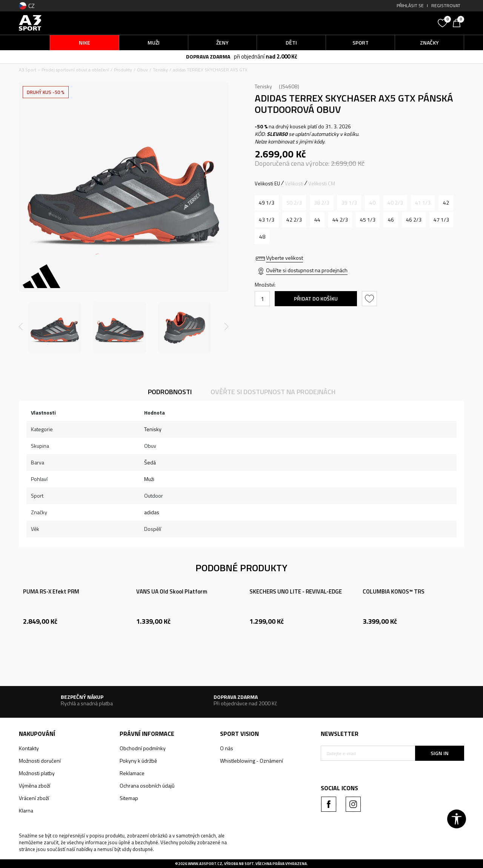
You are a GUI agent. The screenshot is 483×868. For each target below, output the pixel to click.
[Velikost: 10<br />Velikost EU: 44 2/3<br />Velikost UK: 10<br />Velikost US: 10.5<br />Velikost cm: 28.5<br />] (340, 220)
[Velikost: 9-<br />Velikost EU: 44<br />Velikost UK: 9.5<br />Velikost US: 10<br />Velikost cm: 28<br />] (317, 220)
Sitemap (129, 798)
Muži (149, 479)
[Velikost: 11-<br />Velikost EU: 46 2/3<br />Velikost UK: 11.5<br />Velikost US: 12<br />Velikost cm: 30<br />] (414, 220)
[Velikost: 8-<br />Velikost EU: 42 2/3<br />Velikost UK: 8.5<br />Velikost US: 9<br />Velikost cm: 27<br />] (294, 220)
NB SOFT (246, 864)
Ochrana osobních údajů (147, 786)
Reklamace (132, 773)
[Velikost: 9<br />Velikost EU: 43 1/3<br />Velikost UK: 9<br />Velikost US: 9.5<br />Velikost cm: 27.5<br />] (267, 220)
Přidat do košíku (316, 298)
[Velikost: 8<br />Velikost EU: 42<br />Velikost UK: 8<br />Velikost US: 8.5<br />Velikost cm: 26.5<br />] (446, 203)
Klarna (26, 810)
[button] (377, 23)
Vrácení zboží (34, 798)
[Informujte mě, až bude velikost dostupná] (294, 203)
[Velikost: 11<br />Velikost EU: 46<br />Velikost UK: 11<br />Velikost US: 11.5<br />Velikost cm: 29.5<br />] (391, 220)
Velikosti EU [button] (267, 183)
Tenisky (160, 70)
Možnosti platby (37, 773)
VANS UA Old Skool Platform (172, 592)
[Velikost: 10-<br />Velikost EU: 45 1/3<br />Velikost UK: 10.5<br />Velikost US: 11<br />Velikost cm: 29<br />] (368, 220)
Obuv (142, 70)
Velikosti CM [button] (322, 183)
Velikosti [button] (294, 183)
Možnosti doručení (40, 761)
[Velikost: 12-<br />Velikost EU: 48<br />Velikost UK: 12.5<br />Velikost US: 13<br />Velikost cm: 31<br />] (262, 237)
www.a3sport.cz (205, 864)
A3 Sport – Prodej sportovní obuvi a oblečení (64, 70)
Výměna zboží (35, 786)
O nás (227, 748)
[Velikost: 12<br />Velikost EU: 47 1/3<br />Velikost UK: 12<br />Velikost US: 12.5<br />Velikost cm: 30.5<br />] (441, 220)
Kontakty (29, 748)
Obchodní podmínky (143, 748)
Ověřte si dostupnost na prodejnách (307, 270)
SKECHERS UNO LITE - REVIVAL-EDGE (296, 592)
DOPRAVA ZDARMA (208, 56)
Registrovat (446, 5)
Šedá (150, 462)
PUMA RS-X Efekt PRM (51, 592)
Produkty (123, 70)
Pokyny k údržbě (138, 761)
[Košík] (458, 22)
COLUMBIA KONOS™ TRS (394, 592)
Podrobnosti (170, 392)
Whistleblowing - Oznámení (251, 761)
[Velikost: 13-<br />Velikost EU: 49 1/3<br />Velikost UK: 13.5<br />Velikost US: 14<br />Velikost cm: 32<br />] (267, 203)
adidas (152, 512)
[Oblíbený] (443, 22)
